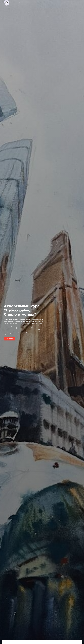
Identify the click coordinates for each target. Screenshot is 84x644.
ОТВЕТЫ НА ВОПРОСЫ (61, 3)
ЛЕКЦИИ (43, 3)
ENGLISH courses (36, 3)
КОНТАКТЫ (51, 3)
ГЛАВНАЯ (28, 3)
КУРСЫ (21, 3)
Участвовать (9, 339)
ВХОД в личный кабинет (73, 3)
